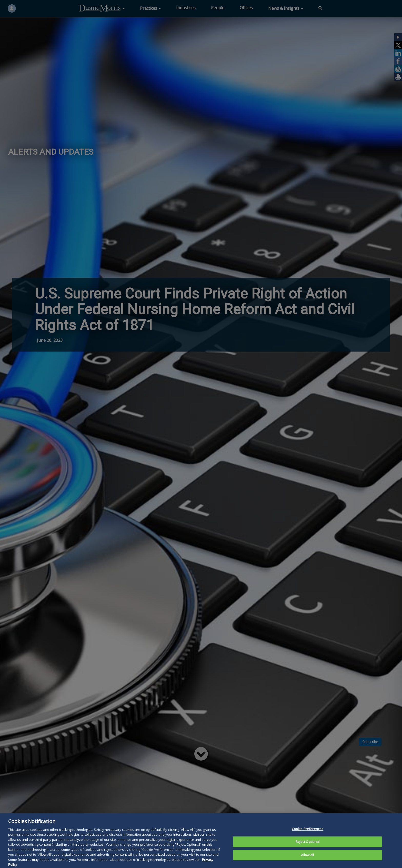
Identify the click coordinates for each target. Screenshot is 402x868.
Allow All (307, 861)
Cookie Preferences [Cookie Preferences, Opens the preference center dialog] (308, 834)
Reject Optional (308, 847)
